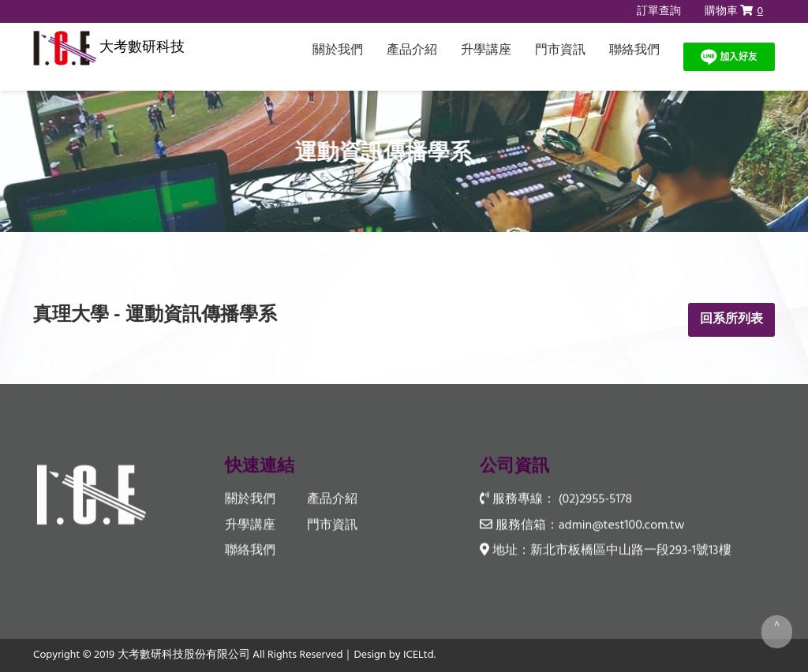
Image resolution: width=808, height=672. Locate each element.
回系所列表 (731, 319)
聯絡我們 (634, 50)
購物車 (734, 11)
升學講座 (486, 50)
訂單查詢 (659, 11)
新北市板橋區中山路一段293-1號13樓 (631, 551)
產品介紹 (412, 50)
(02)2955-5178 (595, 500)
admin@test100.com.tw (622, 526)
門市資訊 (560, 50)
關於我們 (338, 50)
